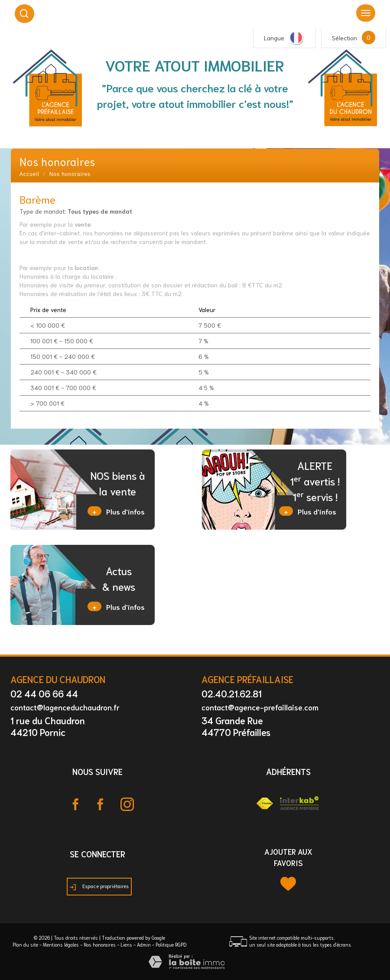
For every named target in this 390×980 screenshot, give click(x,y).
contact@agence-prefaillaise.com (260, 707)
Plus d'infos (116, 511)
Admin (144, 944)
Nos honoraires (100, 944)
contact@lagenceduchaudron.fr (65, 707)
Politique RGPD (171, 944)
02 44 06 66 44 (44, 693)
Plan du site (25, 944)
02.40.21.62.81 (232, 693)
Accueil (29, 174)
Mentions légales (61, 944)
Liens (126, 944)
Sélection (344, 38)
